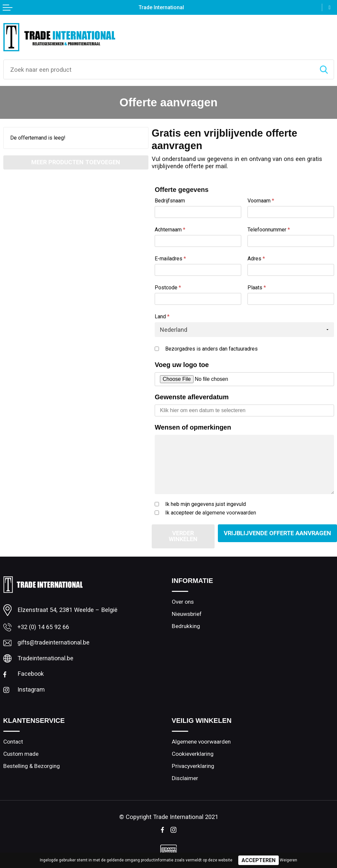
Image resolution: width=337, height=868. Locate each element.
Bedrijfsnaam (170, 201)
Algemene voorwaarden (201, 742)
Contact (13, 742)
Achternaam (170, 230)
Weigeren (288, 860)
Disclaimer (185, 779)
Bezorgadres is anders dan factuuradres (211, 349)
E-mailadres (170, 259)
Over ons (183, 602)
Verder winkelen (182, 536)
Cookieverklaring (193, 754)
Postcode (168, 288)
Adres (256, 259)
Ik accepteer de (211, 513)
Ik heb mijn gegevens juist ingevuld (206, 504)
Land (162, 316)
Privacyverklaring (193, 767)
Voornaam (261, 201)
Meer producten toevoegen (76, 162)
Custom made (21, 754)
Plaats (257, 288)
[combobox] (159, 69)
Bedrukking (186, 626)
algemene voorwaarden (229, 513)
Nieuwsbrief (187, 614)
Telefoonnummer (269, 230)
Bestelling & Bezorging (32, 767)
